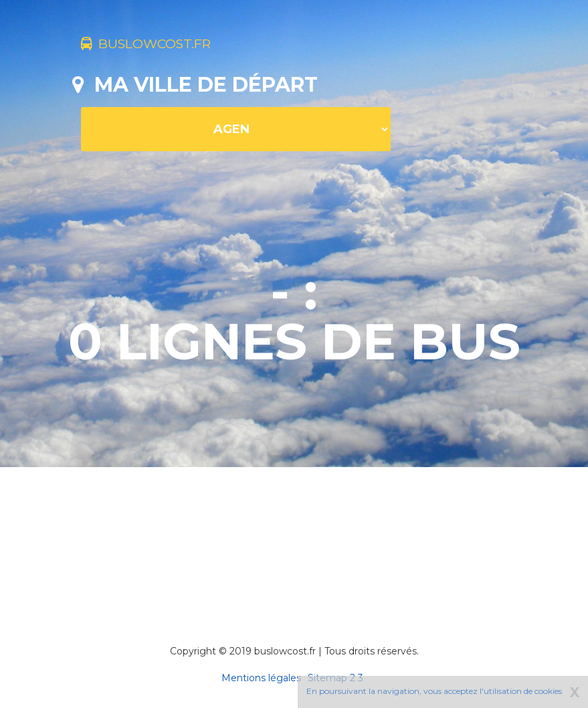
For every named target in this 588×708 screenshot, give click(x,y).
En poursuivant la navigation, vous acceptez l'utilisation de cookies (434, 691)
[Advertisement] (316, 537)
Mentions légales (261, 678)
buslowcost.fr (168, 46)
